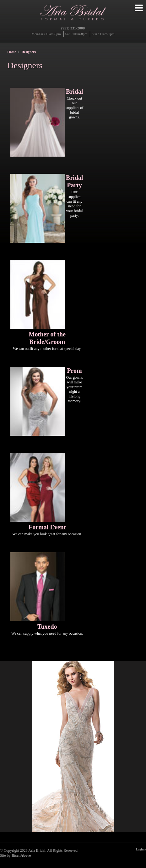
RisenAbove (21, 855)
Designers (29, 52)
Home (12, 52)
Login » (141, 849)
